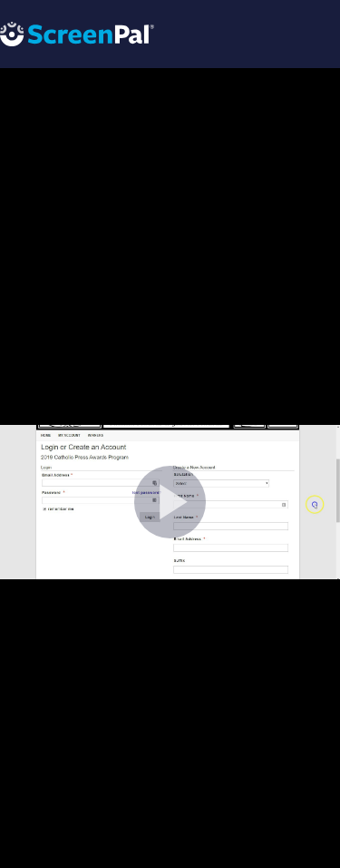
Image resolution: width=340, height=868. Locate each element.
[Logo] (77, 33)
